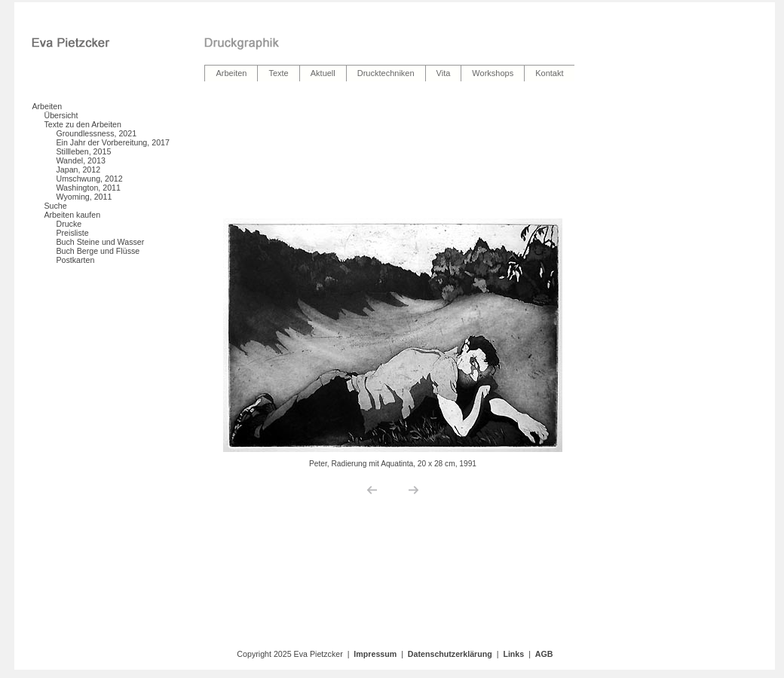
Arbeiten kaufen (72, 215)
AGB (544, 654)
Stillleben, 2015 (83, 151)
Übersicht (61, 115)
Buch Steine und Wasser (100, 242)
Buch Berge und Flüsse (98, 251)
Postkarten (75, 260)
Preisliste (72, 233)
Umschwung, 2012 (89, 179)
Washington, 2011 (88, 188)
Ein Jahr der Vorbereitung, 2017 (112, 142)
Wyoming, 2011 (84, 197)
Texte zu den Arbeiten (83, 124)
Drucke (69, 224)
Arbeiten (47, 106)
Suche (55, 206)
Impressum (375, 654)
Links (513, 654)
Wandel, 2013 (80, 160)
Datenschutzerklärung (450, 654)
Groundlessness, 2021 (96, 133)
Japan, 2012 (78, 169)
